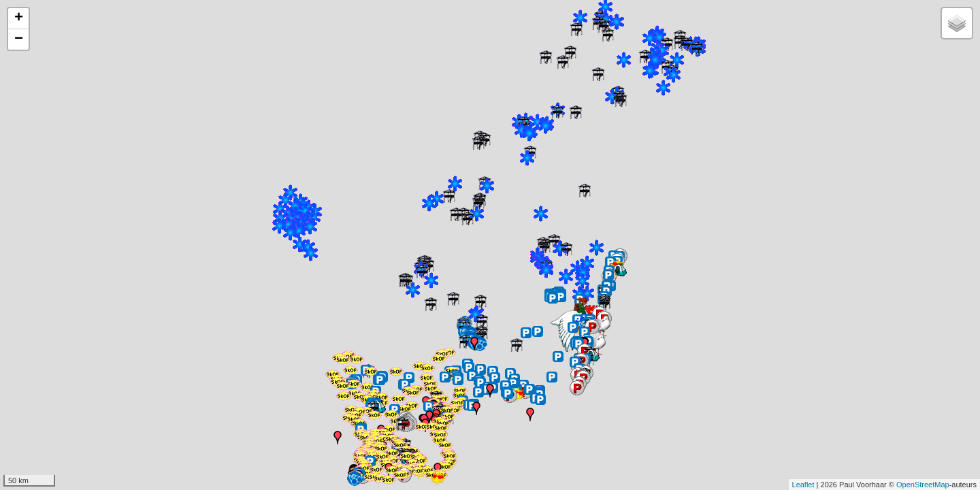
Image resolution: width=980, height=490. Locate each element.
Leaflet (803, 485)
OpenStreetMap (923, 485)
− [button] (19, 39)
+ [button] (19, 18)
